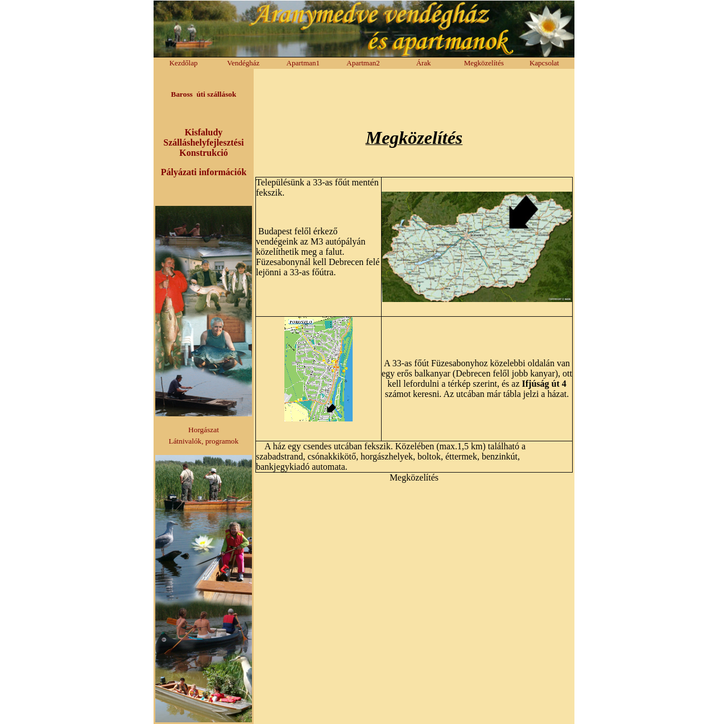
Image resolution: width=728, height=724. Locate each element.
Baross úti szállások (204, 94)
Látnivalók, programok (204, 441)
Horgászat (204, 430)
